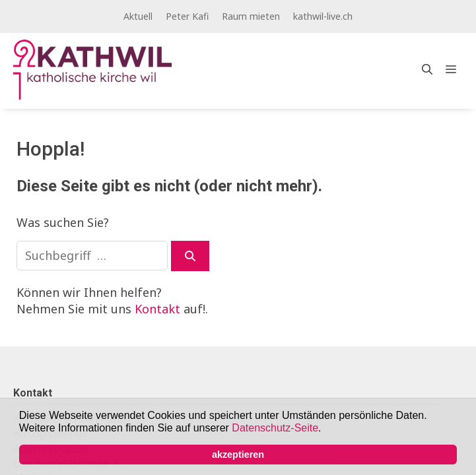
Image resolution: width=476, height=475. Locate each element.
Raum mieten (251, 16)
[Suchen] (190, 256)
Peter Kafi (187, 16)
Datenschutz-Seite (275, 428)
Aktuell (138, 16)
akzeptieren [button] (238, 455)
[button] (326, 429)
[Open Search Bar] (427, 69)
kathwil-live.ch (323, 16)
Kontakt (157, 309)
